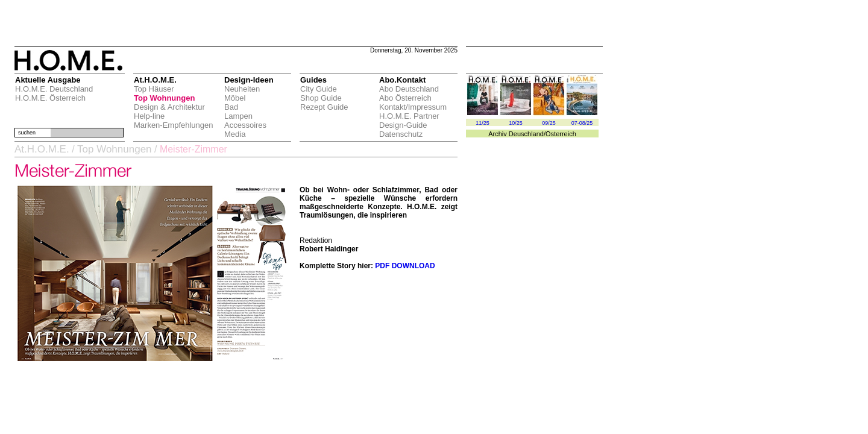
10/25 (516, 123)
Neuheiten (242, 89)
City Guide (319, 89)
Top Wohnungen (164, 98)
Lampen (238, 116)
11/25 (483, 123)
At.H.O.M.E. (42, 149)
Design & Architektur (169, 107)
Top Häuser (154, 89)
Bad (231, 107)
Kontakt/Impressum (413, 107)
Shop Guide (321, 98)
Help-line (149, 116)
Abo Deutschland (409, 89)
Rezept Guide (324, 107)
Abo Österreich (405, 98)
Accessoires (245, 125)
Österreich (561, 134)
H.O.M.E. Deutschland (54, 89)
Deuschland (526, 134)
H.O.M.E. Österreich (50, 98)
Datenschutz (401, 134)
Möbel (235, 98)
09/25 (549, 123)
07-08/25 (582, 123)
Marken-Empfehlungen (174, 125)
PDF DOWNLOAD (405, 266)
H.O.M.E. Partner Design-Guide (409, 121)
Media (235, 134)
